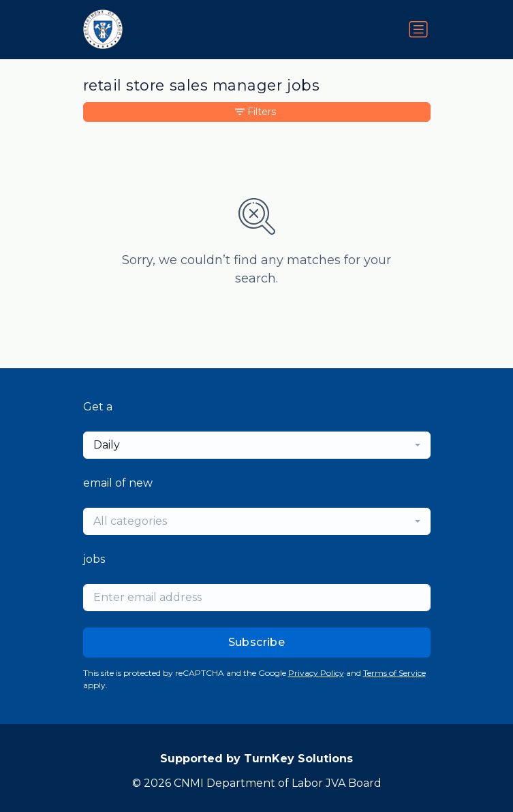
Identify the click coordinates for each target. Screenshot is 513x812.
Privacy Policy (316, 673)
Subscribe (257, 642)
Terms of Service (394, 673)
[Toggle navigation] (418, 29)
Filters (255, 112)
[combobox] (257, 445)
